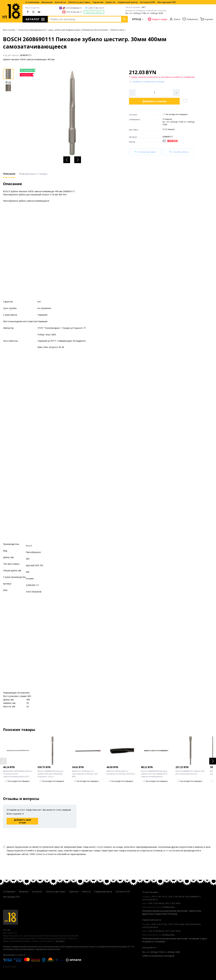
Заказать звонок (94, 12)
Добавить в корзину (154, 101)
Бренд (137, 19)
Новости (110, 2)
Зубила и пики (117, 30)
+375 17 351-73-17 (96, 8)
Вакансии (47, 2)
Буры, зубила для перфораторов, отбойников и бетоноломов (78, 30)
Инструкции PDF (167, 2)
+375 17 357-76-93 (172, 903)
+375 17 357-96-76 (176, 897)
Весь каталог (9, 30)
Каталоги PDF (148, 2)
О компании (32, 2)
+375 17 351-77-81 (159, 924)
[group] (72, 113)
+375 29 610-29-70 (193, 924)
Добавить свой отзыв (22, 821)
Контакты (60, 2)
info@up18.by (168, 907)
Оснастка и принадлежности (32, 30)
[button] (67, 160)
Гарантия (98, 2)
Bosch (29, 546)
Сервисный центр (128, 2)
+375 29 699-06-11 (74, 8)
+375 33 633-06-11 (74, 12)
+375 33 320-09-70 (150, 927)
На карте (60, 941)
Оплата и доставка (79, 2)
